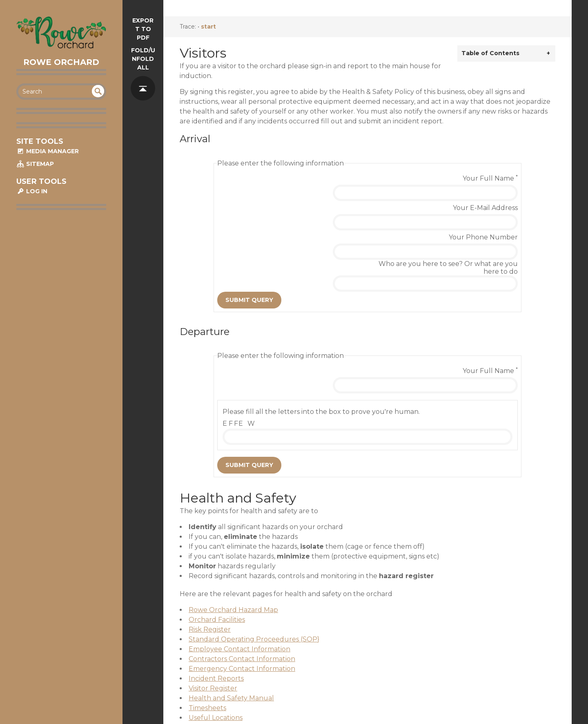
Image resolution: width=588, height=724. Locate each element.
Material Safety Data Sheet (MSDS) (245, 660)
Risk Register (210, 562)
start (208, 27)
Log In (32, 191)
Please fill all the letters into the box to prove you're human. (321, 344)
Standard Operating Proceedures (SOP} (254, 571)
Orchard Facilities (217, 552)
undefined (98, 91)
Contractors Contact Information (242, 591)
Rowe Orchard (61, 62)
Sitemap (35, 164)
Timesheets (207, 640)
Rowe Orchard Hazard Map (233, 542)
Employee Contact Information (239, 581)
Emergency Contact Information (242, 601)
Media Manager (48, 151)
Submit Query (249, 245)
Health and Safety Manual (231, 630)
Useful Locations (216, 650)
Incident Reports (216, 611)
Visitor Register (213, 620)
